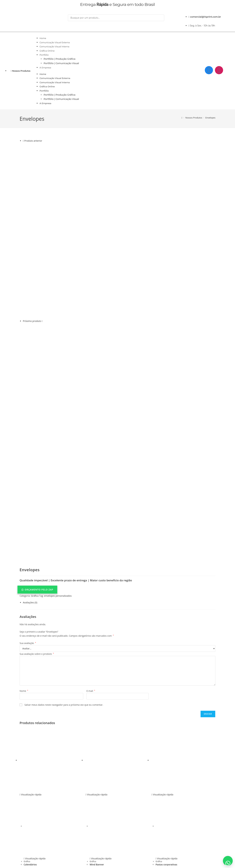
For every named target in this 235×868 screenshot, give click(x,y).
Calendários (30, 804)
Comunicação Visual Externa (55, 42)
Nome (24, 630)
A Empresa (45, 68)
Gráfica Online (47, 51)
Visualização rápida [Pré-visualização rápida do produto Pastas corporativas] (162, 734)
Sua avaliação (28, 582)
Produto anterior (33, 141)
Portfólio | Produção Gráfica (59, 59)
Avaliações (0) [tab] (30, 541)
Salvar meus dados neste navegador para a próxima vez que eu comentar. (64, 644)
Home (43, 38)
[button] (117, 529)
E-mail (91, 630)
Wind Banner (97, 804)
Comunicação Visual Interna (54, 46)
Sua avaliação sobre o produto (37, 593)
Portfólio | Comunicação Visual (61, 63)
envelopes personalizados (58, 535)
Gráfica (35, 535)
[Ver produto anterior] (23, 141)
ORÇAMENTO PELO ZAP (39, 529)
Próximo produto (32, 321)
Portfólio (44, 55)
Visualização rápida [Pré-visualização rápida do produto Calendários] (31, 734)
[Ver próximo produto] (42, 321)
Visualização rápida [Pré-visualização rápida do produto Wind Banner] (96, 734)
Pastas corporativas (166, 804)
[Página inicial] (182, 118)
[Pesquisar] (72, 24)
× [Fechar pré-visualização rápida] (1, 855)
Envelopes (210, 118)
